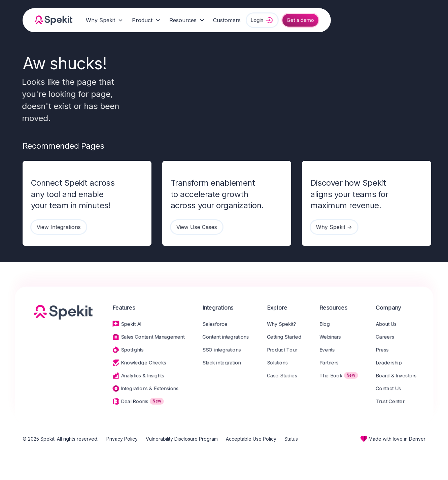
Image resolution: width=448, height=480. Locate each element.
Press (388, 350)
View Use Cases (194, 227)
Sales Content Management (150, 337)
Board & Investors (403, 377)
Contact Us (395, 391)
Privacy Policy (122, 439)
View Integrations (56, 227)
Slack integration (221, 364)
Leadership (395, 364)
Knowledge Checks (140, 364)
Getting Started (286, 337)
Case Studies (284, 377)
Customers (227, 20)
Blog (329, 323)
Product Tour (284, 350)
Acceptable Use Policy (251, 439)
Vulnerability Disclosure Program (182, 439)
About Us (393, 323)
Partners (333, 364)
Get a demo (298, 20)
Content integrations (226, 337)
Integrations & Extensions (146, 391)
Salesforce (214, 323)
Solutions (279, 364)
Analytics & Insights (139, 377)
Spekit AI (127, 323)
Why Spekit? (283, 323)
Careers (391, 337)
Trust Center (397, 404)
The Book (335, 377)
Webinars (334, 337)
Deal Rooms (131, 404)
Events (331, 350)
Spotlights (128, 350)
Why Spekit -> (331, 227)
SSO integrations (221, 350)
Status (291, 439)
